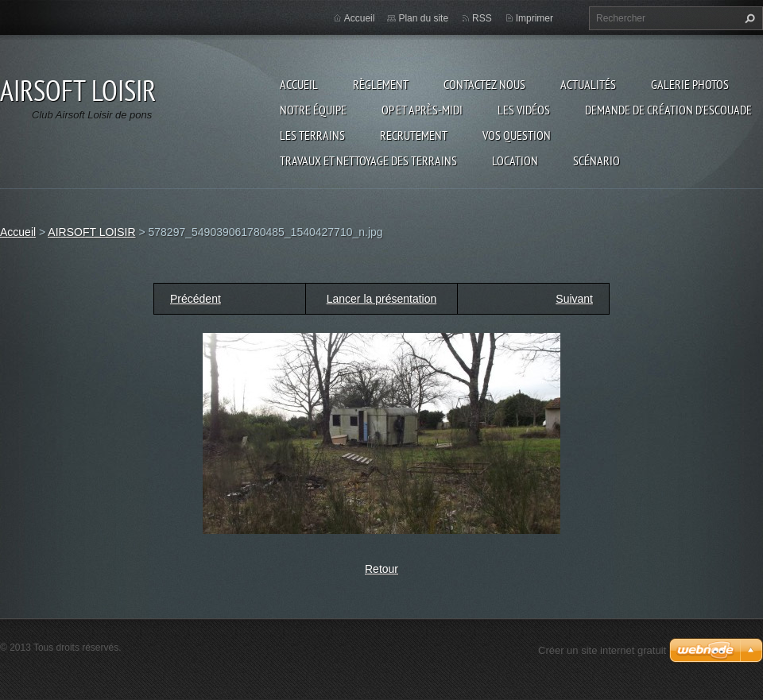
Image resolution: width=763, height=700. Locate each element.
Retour (381, 569)
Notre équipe (313, 110)
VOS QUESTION (517, 135)
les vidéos (524, 110)
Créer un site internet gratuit (602, 650)
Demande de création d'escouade (668, 110)
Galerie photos (690, 84)
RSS (482, 18)
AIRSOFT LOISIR (91, 232)
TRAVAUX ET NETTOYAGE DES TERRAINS (368, 160)
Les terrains (312, 135)
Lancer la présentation (382, 299)
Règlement (381, 84)
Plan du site (423, 18)
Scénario (596, 160)
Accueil (299, 84)
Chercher (748, 18)
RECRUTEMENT (414, 135)
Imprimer (534, 18)
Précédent (196, 299)
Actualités (588, 84)
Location (515, 160)
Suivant (574, 299)
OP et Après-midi (422, 110)
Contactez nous (484, 84)
